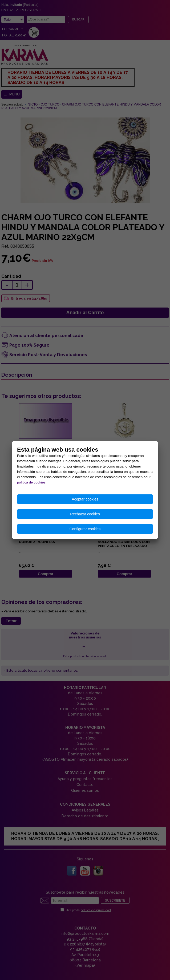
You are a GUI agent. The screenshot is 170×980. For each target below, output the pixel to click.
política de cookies (31, 482)
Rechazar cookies (85, 514)
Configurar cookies (85, 529)
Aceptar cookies (85, 499)
